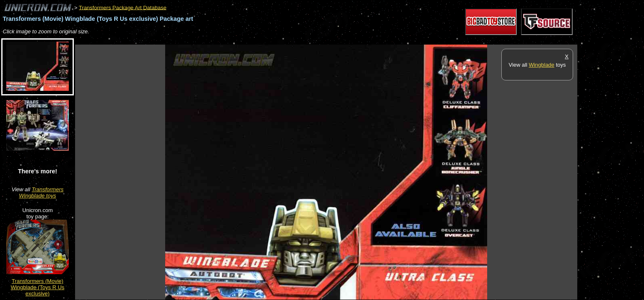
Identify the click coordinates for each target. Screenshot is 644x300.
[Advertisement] (227, 40)
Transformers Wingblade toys (42, 192)
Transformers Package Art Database (123, 7)
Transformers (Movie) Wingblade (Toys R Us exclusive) (38, 287)
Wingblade (542, 65)
